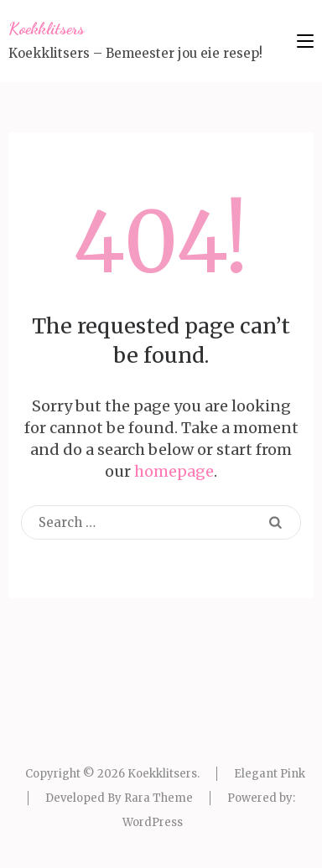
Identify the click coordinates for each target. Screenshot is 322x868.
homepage (174, 471)
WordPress (153, 822)
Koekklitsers (47, 28)
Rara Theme (158, 798)
